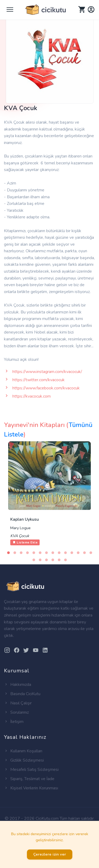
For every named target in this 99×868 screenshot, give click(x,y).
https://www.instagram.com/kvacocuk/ (47, 372)
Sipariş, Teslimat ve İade (29, 779)
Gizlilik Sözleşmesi (24, 760)
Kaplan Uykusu (25, 519)
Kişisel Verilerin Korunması (31, 788)
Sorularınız (16, 712)
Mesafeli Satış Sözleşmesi (31, 770)
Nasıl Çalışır (18, 703)
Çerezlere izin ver (50, 854)
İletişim (14, 722)
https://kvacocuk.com (32, 396)
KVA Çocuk (20, 536)
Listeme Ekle (25, 542)
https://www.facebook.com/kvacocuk (46, 388)
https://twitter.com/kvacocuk (39, 380)
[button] (8, 553)
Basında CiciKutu (22, 694)
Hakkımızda (18, 685)
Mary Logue (20, 528)
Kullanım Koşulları (23, 751)
